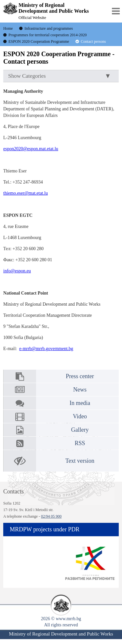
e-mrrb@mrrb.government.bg (46, 349)
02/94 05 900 (51, 516)
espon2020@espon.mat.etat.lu (31, 149)
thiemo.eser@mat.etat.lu (26, 193)
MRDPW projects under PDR (45, 529)
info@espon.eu (17, 271)
